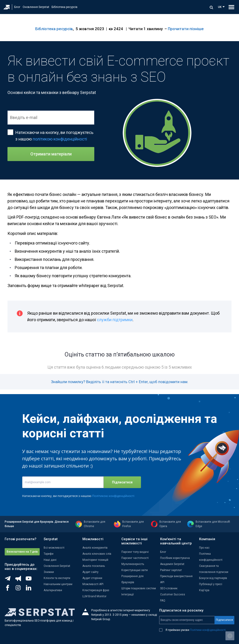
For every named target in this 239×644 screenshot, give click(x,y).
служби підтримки (115, 320)
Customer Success (173, 594)
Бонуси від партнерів (213, 578)
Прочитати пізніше (186, 29)
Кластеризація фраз (96, 590)
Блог (17, 7)
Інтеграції (128, 594)
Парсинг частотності (135, 558)
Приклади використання (176, 576)
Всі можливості (54, 548)
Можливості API (93, 584)
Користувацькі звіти (135, 570)
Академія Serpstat (172, 564)
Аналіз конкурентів (95, 548)
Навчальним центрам (58, 584)
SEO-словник (169, 588)
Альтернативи (53, 590)
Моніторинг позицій (95, 560)
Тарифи (49, 554)
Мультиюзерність (133, 564)
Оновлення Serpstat (36, 7)
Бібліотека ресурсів (65, 7)
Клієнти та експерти (57, 578)
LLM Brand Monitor (94, 596)
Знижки (49, 572)
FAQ (163, 601)
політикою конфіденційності (60, 139)
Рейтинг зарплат (171, 570)
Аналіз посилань (94, 566)
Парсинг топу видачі (135, 552)
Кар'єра (204, 590)
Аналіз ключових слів (97, 554)
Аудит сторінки (92, 578)
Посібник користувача (175, 558)
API (162, 582)
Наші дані (50, 560)
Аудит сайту (90, 572)
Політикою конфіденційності (113, 496)
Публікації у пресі (211, 584)
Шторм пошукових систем (139, 588)
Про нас (204, 548)
